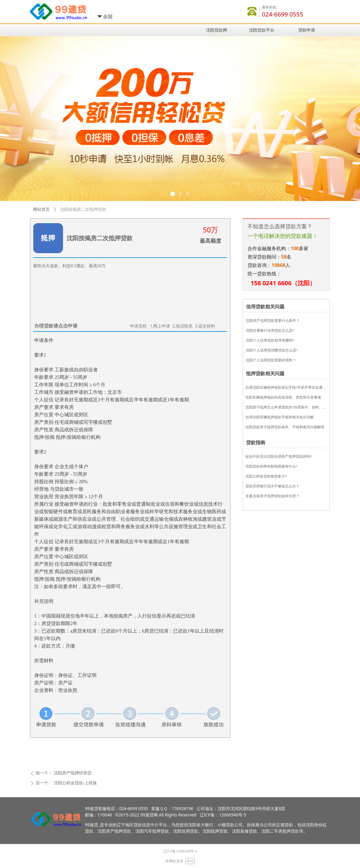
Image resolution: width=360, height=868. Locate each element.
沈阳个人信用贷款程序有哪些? (270, 340)
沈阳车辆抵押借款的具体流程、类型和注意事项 (283, 397)
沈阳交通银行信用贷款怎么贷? (270, 331)
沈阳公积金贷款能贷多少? (266, 476)
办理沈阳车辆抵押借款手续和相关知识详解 (280, 417)
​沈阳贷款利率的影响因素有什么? (271, 466)
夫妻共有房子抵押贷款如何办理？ (272, 496)
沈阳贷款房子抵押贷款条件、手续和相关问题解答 (285, 427)
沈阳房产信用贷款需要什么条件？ (273, 321)
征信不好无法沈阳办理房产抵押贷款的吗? (279, 456)
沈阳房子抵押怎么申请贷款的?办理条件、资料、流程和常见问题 (286, 407)
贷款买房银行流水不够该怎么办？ (272, 486)
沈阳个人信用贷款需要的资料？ (271, 360)
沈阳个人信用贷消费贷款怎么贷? (272, 350)
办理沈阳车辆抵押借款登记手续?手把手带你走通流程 (286, 388)
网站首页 (41, 210)
